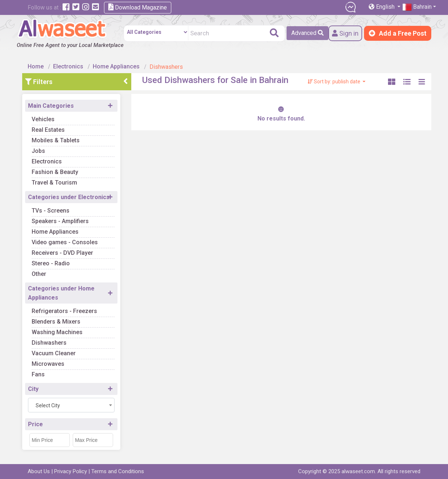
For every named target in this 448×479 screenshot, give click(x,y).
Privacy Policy (71, 471)
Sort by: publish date (335, 82)
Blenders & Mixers (56, 322)
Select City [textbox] (48, 405)
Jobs (38, 151)
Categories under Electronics (69, 197)
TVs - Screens (51, 211)
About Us (39, 471)
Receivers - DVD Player (62, 253)
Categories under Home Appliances (61, 293)
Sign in (345, 33)
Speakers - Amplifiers (60, 221)
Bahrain (417, 7)
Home (36, 66)
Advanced (307, 33)
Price (35, 424)
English (382, 7)
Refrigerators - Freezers (64, 311)
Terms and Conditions (118, 471)
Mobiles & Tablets (56, 140)
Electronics (68, 66)
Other (39, 274)
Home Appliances (116, 66)
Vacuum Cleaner (54, 353)
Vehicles (43, 119)
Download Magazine (138, 7)
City (33, 389)
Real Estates (48, 130)
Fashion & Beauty (55, 172)
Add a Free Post (398, 33)
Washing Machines (57, 332)
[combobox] (71, 405)
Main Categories (51, 106)
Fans (38, 374)
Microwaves (48, 364)
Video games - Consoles (65, 242)
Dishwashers (49, 343)
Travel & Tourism (54, 183)
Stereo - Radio (51, 263)
